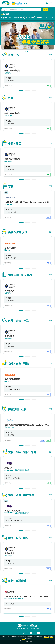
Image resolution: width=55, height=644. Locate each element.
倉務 (52, 17)
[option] (27, 73)
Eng (26, 3)
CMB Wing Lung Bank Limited (14, 599)
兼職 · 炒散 (7, 18)
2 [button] (28, 91)
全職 (48, 217)
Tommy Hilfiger (9, 204)
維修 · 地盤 (30, 18)
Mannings (8, 250)
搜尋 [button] (45, 10)
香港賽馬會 (8, 73)
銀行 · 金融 (18, 18)
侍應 (39, 18)
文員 (46, 17)
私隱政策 (46, 637)
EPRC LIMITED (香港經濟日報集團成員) (17, 470)
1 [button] (21, 91)
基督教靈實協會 (10, 427)
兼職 (48, 86)
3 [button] (34, 91)
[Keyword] (24, 10)
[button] (5, 10)
